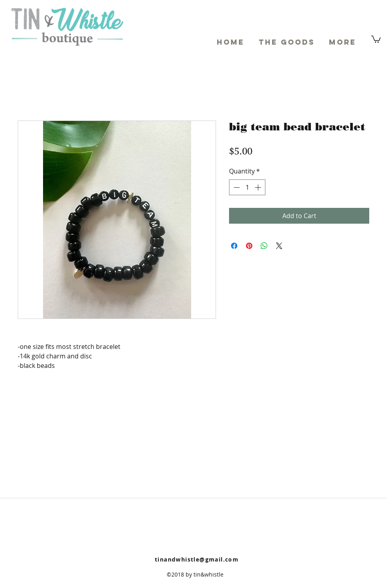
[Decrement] (236, 187)
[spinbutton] (247, 187)
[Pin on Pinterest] (249, 246)
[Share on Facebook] (234, 246)
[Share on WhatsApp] (264, 246)
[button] (376, 39)
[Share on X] (279, 246)
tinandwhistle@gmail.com (197, 559)
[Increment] (259, 187)
